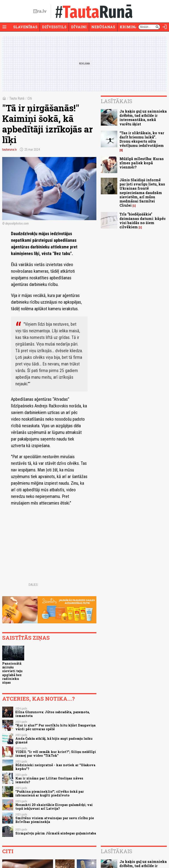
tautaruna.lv (9, 149)
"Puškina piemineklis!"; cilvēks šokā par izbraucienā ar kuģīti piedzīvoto (50, 793)
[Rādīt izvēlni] (4, 27)
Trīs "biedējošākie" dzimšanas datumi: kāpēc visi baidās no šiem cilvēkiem (143, 220)
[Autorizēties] (165, 27)
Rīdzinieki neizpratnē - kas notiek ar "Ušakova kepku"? (55, 767)
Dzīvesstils (54, 27)
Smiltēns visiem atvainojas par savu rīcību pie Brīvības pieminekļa (55, 820)
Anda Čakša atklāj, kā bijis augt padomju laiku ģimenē (54, 740)
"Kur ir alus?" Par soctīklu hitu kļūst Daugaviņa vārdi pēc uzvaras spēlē (55, 727)
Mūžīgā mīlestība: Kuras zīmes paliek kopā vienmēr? (142, 163)
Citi (30, 98)
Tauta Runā (17, 98)
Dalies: (33, 585)
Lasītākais (117, 101)
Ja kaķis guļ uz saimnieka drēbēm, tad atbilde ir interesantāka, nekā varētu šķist (143, 118)
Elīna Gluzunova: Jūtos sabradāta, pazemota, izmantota (53, 714)
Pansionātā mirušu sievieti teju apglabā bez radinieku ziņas (12, 673)
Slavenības (25, 27)
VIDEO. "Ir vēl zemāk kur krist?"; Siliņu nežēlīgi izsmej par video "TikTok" (56, 754)
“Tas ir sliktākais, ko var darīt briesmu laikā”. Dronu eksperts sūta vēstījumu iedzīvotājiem (142, 139)
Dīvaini (79, 27)
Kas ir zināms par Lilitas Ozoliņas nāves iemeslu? (49, 780)
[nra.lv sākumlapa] (40, 11)
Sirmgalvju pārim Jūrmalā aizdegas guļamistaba (56, 833)
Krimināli (131, 27)
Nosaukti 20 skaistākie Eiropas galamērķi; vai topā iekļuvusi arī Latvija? (54, 807)
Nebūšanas (103, 27)
